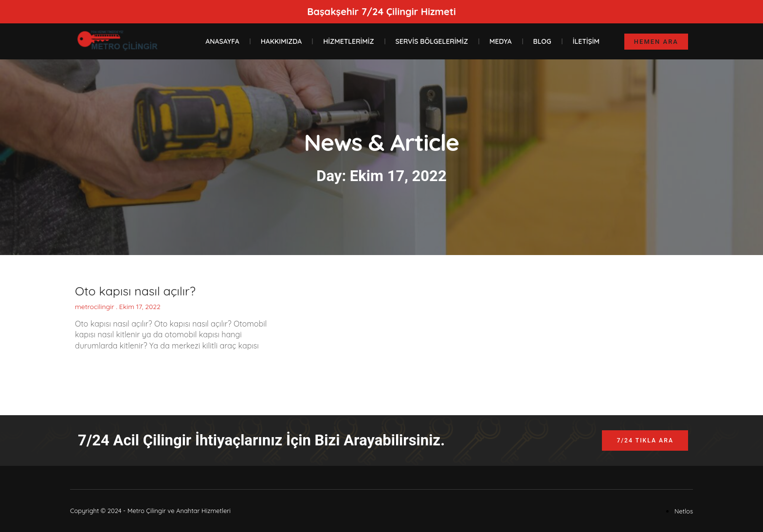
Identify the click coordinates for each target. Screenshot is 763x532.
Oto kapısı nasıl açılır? (135, 291)
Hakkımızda (282, 41)
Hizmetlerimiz (348, 41)
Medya (501, 41)
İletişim (586, 41)
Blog (542, 41)
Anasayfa (222, 41)
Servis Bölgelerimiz (432, 41)
